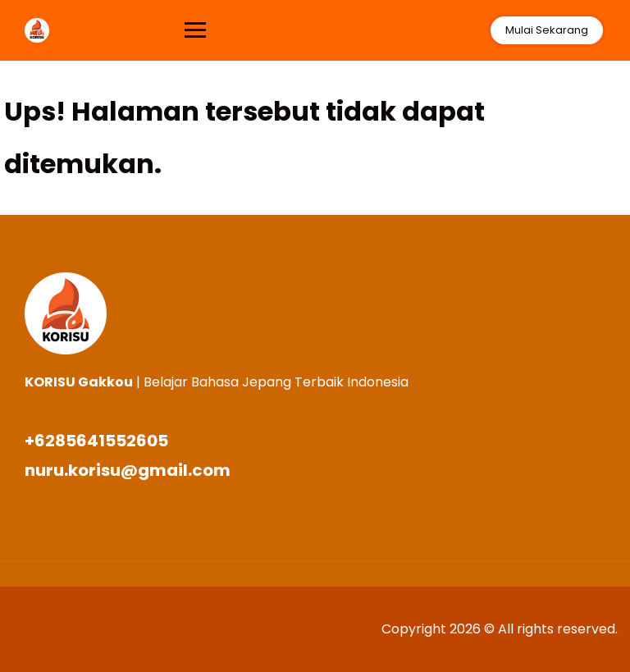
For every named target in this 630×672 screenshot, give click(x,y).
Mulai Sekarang (547, 30)
